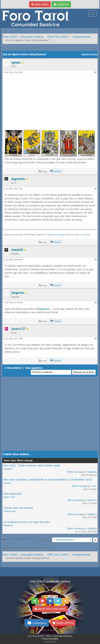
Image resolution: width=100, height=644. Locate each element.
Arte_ (94, 486)
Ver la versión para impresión (20, 539)
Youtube (87, 235)
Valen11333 (9, 497)
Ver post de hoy (50, 592)
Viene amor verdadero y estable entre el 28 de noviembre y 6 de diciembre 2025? (48, 480)
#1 (96, 72)
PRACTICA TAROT (58, 37)
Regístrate (61, 4)
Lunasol (7, 483)
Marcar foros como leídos (50, 609)
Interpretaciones (82, 37)
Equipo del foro (63, 623)
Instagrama (62, 235)
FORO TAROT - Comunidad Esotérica (23, 37)
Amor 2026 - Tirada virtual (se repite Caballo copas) (32, 465)
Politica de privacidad (50, 630)
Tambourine (9, 511)
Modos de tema (90, 55)
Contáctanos (37, 623)
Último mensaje (75, 472)
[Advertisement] (50, 102)
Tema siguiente (33, 368)
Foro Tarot (33, 636)
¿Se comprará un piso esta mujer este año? (27, 522)
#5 (96, 339)
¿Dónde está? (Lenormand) (18, 508)
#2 (96, 189)
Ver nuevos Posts (50, 587)
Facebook (51, 235)
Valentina (8, 469)
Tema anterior (14, 368)
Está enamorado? (13, 494)
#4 (96, 303)
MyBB (55, 639)
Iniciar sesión (40, 4)
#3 (96, 260)
